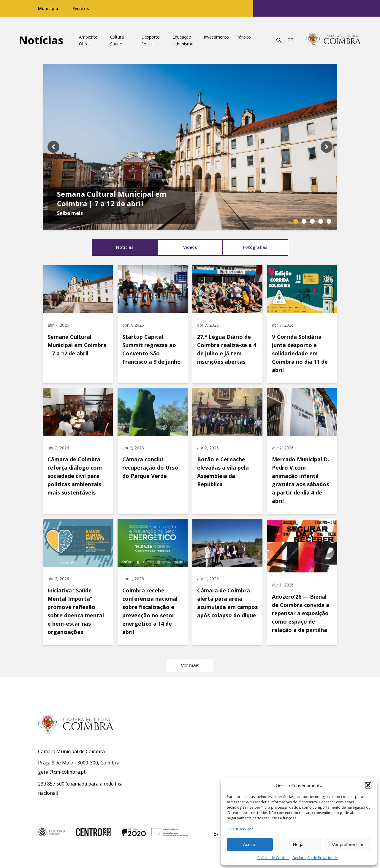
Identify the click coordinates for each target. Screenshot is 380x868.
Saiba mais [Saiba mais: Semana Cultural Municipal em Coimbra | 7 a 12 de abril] (70, 213)
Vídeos (190, 247)
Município (48, 8)
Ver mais (195, 666)
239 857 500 (51, 784)
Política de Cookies (273, 858)
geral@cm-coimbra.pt (62, 772)
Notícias (41, 40)
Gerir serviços (242, 829)
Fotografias (255, 247)
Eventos (81, 8)
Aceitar (250, 844)
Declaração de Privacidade (315, 858)
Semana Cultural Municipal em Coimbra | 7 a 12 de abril (112, 199)
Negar (299, 844)
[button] (368, 785)
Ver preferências (348, 844)
